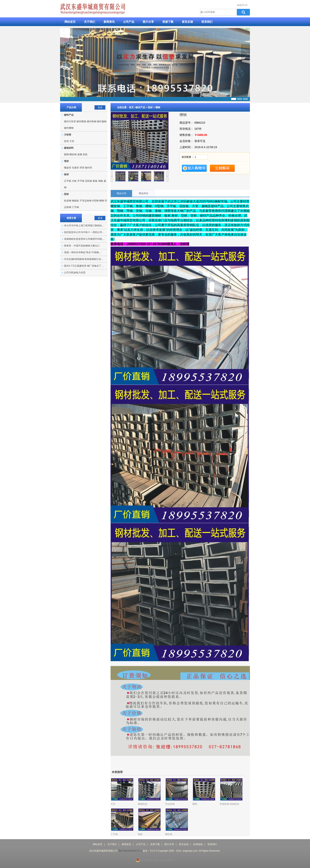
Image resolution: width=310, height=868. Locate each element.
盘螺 (80, 154)
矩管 (66, 141)
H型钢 (95, 201)
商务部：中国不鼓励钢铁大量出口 (82, 246)
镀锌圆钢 (81, 121)
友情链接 (198, 844)
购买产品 (140, 107)
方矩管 (68, 135)
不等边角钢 (86, 201)
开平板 (81, 181)
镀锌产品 (69, 115)
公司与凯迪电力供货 (75, 273)
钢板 (101, 181)
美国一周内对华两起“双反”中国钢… (83, 252)
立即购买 (222, 168)
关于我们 (90, 22)
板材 (66, 174)
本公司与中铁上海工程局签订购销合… (84, 226)
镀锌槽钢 (69, 128)
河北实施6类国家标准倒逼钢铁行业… (84, 259)
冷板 (74, 181)
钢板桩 (75, 201)
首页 (132, 107)
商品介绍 (121, 193)
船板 (95, 181)
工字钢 (75, 207)
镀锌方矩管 (70, 121)
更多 (100, 107)
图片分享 (148, 22)
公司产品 (129, 22)
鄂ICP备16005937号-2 (130, 851)
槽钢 (158, 107)
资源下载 (168, 22)
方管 (72, 141)
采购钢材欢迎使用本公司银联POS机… (84, 239)
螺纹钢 (73, 154)
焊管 (82, 168)
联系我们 (207, 22)
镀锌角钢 (92, 121)
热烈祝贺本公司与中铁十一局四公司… (84, 232)
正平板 (68, 181)
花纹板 (89, 181)
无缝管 (75, 168)
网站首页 (70, 22)
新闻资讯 (109, 22)
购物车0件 (242, 5)
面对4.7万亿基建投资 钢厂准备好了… (84, 266)
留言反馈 (187, 22)
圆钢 (66, 154)
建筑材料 (69, 148)
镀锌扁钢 (102, 121)
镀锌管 (89, 168)
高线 (85, 154)
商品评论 (144, 193)
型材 (150, 107)
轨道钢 (68, 201)
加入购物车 (194, 168)
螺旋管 (68, 168)
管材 (66, 161)
